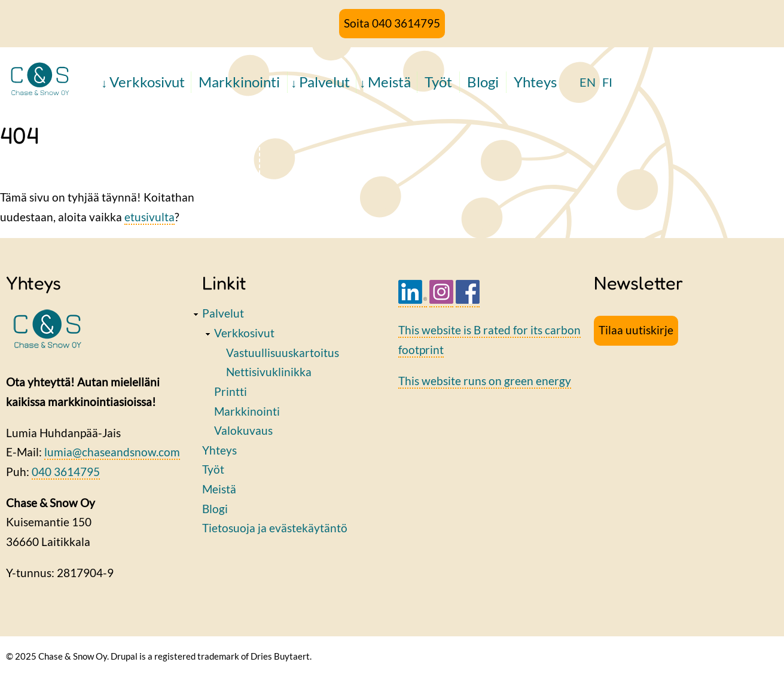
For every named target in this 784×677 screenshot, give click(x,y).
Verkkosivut (147, 82)
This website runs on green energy (485, 381)
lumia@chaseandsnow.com (112, 452)
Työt (438, 82)
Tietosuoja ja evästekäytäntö (275, 528)
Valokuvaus (243, 430)
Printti (231, 391)
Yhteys (535, 82)
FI (607, 82)
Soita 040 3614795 (392, 23)
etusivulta (150, 217)
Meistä (389, 82)
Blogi (483, 82)
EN (588, 82)
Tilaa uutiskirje (636, 330)
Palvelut (324, 82)
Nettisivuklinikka (269, 372)
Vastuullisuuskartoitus (283, 353)
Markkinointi (239, 82)
